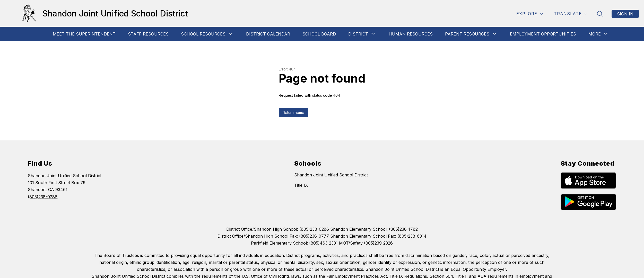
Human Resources (411, 34)
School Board (319, 34)
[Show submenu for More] (595, 34)
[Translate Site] (571, 14)
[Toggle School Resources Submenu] (231, 34)
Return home (293, 113)
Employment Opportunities (543, 34)
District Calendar (268, 34)
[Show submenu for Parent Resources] (467, 34)
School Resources (203, 34)
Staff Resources (148, 34)
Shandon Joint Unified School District (331, 175)
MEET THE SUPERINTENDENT (84, 34)
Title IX (301, 185)
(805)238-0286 (43, 197)
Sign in (625, 14)
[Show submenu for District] (358, 34)
